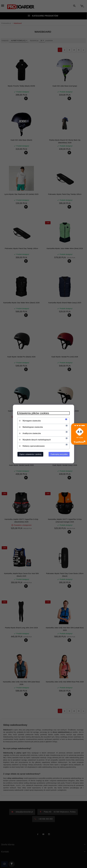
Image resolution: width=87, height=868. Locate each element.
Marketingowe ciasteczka (33, 427)
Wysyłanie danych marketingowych (37, 440)
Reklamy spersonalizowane (34, 446)
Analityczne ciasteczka (32, 433)
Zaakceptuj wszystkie (59, 454)
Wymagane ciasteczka (32, 421)
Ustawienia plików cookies (33, 413)
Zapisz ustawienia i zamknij (30, 454)
